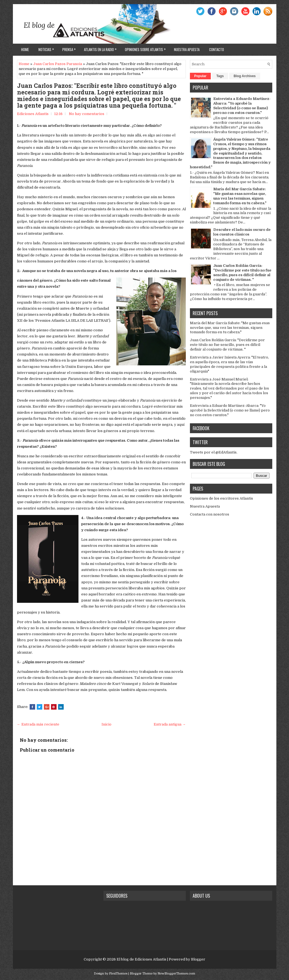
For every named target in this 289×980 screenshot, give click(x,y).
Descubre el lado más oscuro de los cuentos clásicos (242, 232)
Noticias (48, 48)
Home (25, 49)
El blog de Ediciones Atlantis (141, 959)
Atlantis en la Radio (102, 48)
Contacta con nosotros (210, 514)
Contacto (217, 49)
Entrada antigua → (170, 724)
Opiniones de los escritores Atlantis (221, 498)
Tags (220, 76)
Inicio (106, 724)
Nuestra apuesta (187, 49)
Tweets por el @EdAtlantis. (214, 452)
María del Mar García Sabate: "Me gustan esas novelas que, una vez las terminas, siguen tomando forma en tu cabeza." (240, 196)
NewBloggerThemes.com (176, 974)
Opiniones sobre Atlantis (147, 48)
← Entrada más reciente (38, 724)
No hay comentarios (87, 114)
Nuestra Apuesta (205, 506)
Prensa (70, 48)
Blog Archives (245, 76)
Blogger (198, 959)
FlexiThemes (118, 974)
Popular (200, 76)
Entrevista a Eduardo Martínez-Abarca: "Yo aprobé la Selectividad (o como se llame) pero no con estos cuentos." (242, 106)
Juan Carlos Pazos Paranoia (58, 64)
